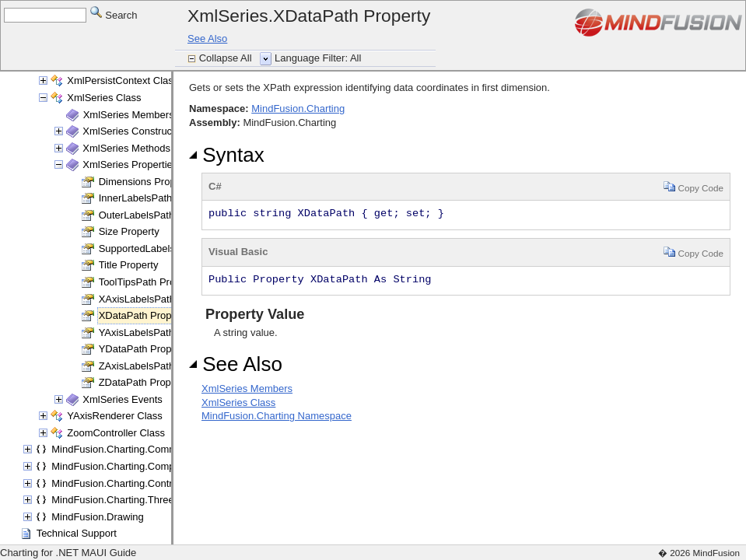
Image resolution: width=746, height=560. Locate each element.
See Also (207, 38)
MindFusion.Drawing (98, 517)
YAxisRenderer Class (115, 416)
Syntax (227, 155)
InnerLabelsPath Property (156, 198)
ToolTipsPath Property (148, 282)
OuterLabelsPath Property (157, 215)
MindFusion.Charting (298, 108)
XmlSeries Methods (126, 148)
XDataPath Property (144, 315)
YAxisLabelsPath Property (157, 332)
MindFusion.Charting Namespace (277, 416)
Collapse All (227, 58)
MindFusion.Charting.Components (128, 466)
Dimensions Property (146, 182)
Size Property (129, 231)
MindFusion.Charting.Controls (118, 483)
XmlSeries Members (129, 115)
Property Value (253, 314)
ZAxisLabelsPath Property (157, 366)
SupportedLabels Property (158, 248)
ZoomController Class (116, 433)
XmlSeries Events (123, 399)
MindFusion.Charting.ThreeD (116, 500)
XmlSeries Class (104, 98)
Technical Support (77, 533)
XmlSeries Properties (130, 164)
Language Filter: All (318, 58)
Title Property (129, 265)
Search (114, 14)
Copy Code (693, 186)
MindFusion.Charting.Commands (125, 449)
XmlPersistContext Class (123, 80)
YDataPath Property (144, 349)
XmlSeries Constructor (133, 131)
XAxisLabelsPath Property (158, 299)
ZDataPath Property (144, 382)
